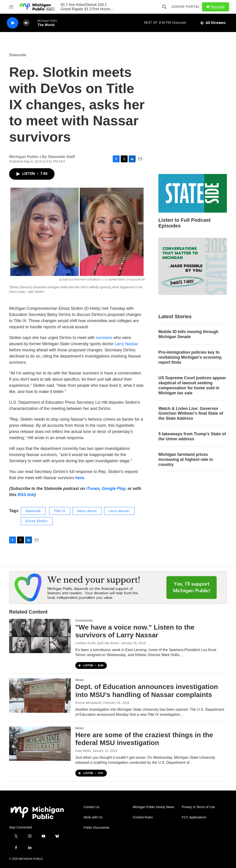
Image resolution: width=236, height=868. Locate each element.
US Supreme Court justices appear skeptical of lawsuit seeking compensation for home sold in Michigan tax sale (192, 385)
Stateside (18, 55)
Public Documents (96, 828)
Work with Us (93, 817)
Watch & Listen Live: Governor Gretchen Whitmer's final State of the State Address (191, 414)
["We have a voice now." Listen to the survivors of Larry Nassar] (40, 636)
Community (84, 620)
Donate (218, 7)
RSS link (26, 495)
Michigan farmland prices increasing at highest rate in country (186, 459)
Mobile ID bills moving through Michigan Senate (188, 334)
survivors (104, 338)
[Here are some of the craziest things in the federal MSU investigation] (40, 744)
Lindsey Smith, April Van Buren (97, 643)
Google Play (114, 489)
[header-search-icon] (164, 7)
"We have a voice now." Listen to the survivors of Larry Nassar (135, 631)
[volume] (26, 23)
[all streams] (213, 23)
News (80, 680)
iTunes (93, 489)
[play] (13, 23)
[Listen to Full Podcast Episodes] (193, 193)
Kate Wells (83, 751)
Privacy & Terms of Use (198, 807)
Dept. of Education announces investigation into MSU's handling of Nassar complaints (147, 691)
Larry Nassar (126, 344)
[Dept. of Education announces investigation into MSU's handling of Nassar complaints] (40, 695)
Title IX (60, 511)
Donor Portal (186, 7)
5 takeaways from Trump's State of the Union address (192, 436)
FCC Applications (194, 817)
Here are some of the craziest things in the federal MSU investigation (144, 739)
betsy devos (87, 511)
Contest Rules (143, 817)
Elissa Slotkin (37, 521)
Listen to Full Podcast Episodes (185, 223)
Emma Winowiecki (88, 703)
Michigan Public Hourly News (153, 807)
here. (80, 478)
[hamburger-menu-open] (11, 7)
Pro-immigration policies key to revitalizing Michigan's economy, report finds (190, 357)
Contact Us (91, 807)
